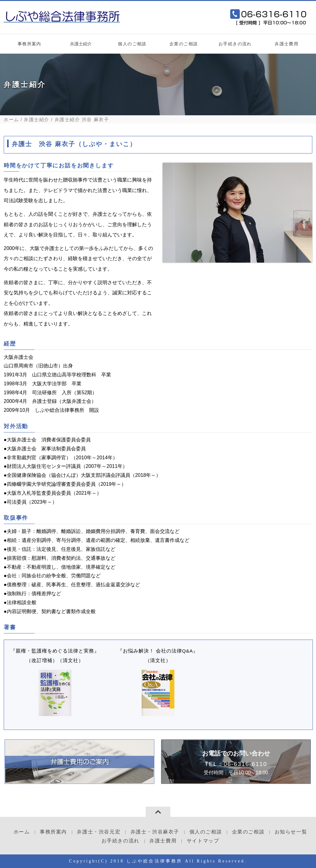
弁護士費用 (287, 44)
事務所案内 (29, 44)
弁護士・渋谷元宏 (99, 832)
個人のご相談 (132, 44)
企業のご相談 (184, 44)
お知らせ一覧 (291, 832)
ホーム (11, 119)
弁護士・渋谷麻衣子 (155, 832)
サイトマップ (203, 841)
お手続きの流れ (235, 44)
